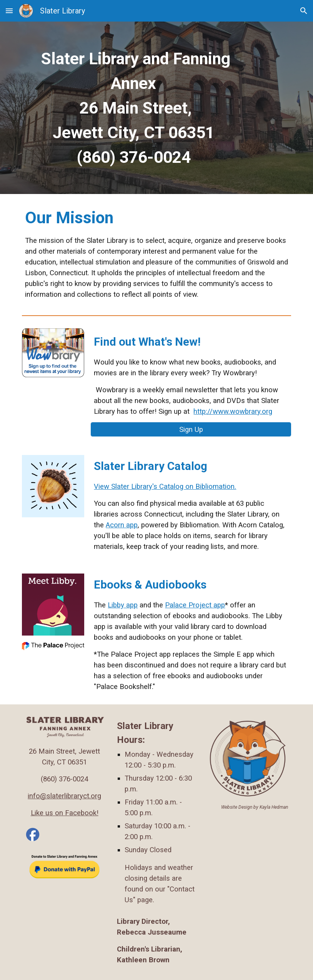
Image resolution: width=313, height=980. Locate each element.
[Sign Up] (191, 429)
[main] (133, 108)
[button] (9, 11)
